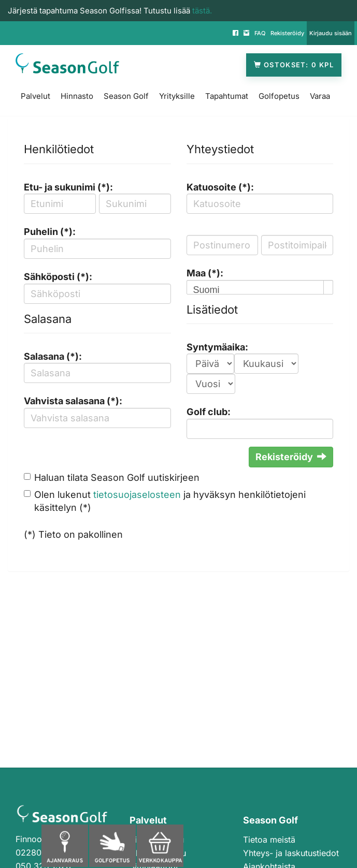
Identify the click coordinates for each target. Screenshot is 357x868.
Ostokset (294, 65)
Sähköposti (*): (58, 277)
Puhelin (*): (50, 232)
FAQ (260, 33)
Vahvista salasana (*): (73, 401)
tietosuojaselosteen (137, 495)
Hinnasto (77, 96)
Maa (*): (205, 273)
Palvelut (35, 96)
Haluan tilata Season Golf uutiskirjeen (117, 477)
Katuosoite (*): (220, 187)
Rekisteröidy (287, 33)
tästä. (202, 11)
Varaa (320, 96)
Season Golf (126, 96)
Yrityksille (177, 96)
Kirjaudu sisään (331, 33)
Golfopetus (279, 96)
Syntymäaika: (217, 347)
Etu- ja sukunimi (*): (68, 187)
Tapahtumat (227, 96)
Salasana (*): (53, 356)
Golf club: (209, 412)
